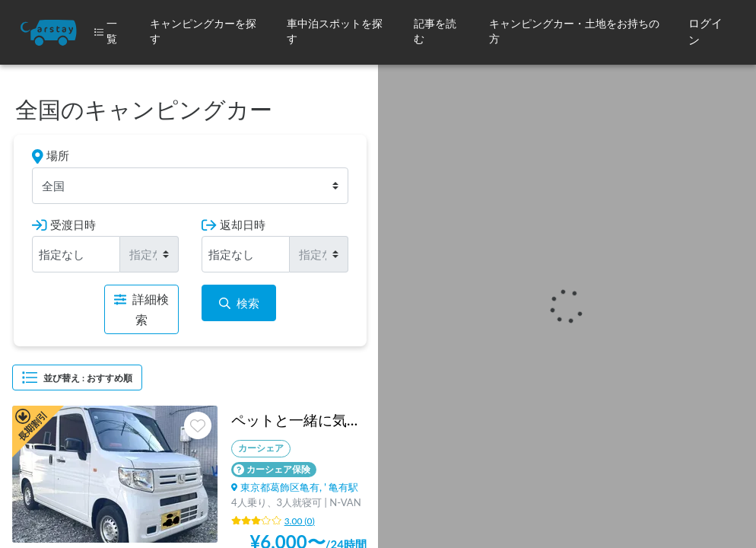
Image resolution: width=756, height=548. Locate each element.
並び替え (77, 378)
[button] (206, 32)
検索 (239, 303)
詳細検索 (141, 309)
